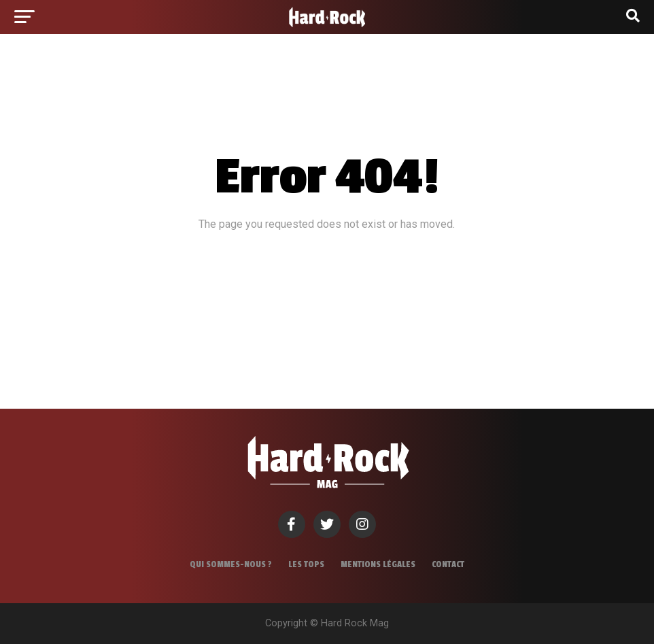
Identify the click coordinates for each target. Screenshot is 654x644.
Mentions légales (378, 564)
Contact (448, 564)
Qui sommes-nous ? (231, 564)
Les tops (306, 564)
